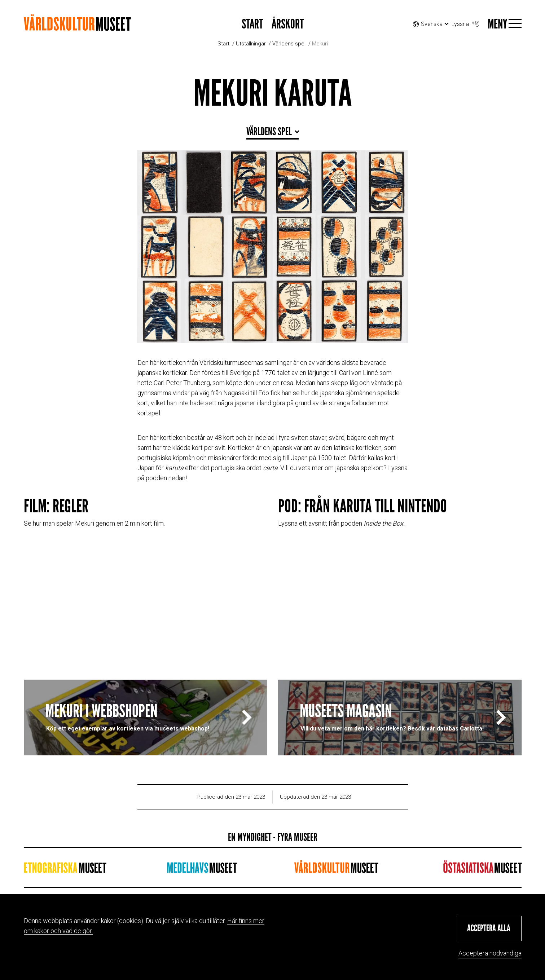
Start (223, 44)
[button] (489, 928)
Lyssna (466, 22)
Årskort (288, 24)
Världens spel (289, 44)
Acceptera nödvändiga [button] (490, 953)
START (252, 24)
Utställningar (251, 44)
